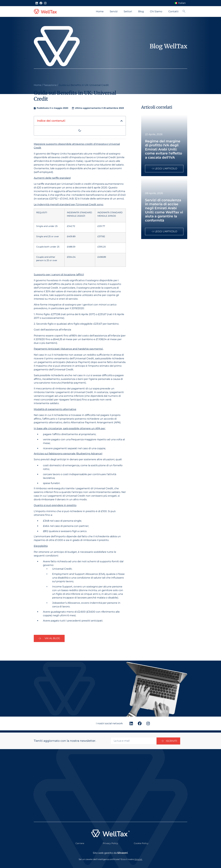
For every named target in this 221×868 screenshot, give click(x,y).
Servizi (114, 11)
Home (100, 11)
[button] (122, 121)
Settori (128, 11)
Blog (141, 11)
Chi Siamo (156, 11)
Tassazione (50, 85)
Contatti (173, 11)
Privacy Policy (110, 841)
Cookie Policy (141, 841)
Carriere (80, 841)
